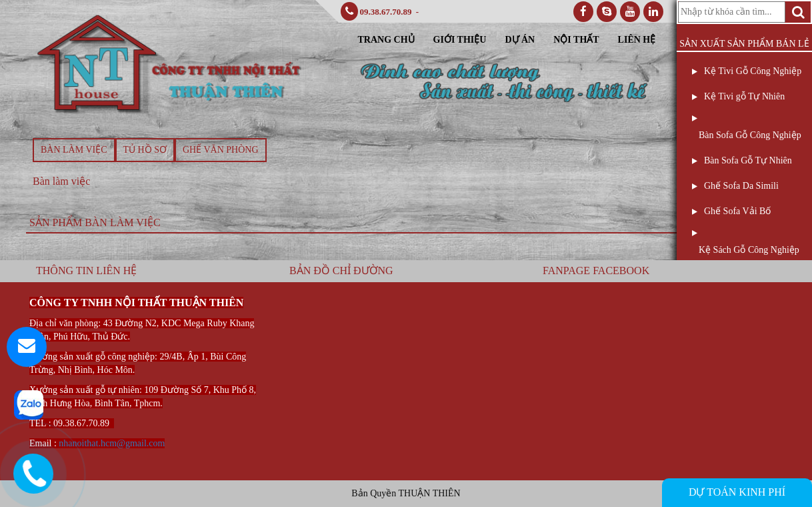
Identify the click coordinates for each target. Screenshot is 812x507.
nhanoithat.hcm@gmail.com (112, 443)
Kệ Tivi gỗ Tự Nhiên (744, 96)
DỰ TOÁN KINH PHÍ (737, 492)
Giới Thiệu (460, 40)
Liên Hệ (637, 40)
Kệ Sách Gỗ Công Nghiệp (749, 250)
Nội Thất (576, 40)
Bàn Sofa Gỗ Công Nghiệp (750, 135)
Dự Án (520, 40)
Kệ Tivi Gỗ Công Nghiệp (753, 71)
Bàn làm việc (74, 150)
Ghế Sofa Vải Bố (737, 211)
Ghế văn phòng (221, 150)
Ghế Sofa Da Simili (741, 186)
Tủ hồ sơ (145, 150)
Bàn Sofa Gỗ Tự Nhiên (748, 160)
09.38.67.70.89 (386, 12)
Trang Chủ (386, 40)
